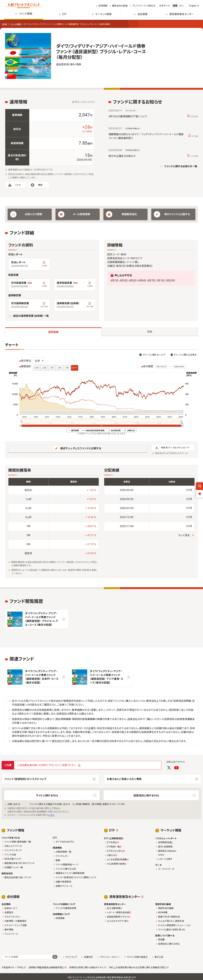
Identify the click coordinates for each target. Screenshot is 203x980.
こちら (52, 815)
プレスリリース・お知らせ (144, 6)
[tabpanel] (101, 461)
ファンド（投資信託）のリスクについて (26, 779)
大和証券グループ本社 (12, 967)
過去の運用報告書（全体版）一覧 (31, 316)
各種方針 (88, 957)
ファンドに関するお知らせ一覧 (181, 166)
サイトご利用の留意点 (137, 957)
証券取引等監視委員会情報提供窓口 (46, 967)
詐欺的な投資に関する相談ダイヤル (86, 967)
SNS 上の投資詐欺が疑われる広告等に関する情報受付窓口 (138, 967)
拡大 (181, 6)
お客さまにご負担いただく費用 (124, 779)
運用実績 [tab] (53, 332)
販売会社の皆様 (120, 6)
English (193, 6)
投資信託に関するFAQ (146, 796)
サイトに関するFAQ (47, 796)
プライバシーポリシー (110, 957)
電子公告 (159, 957)
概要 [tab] (150, 332)
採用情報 (103, 6)
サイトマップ (71, 957)
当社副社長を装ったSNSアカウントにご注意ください (47, 765)
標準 (175, 6)
